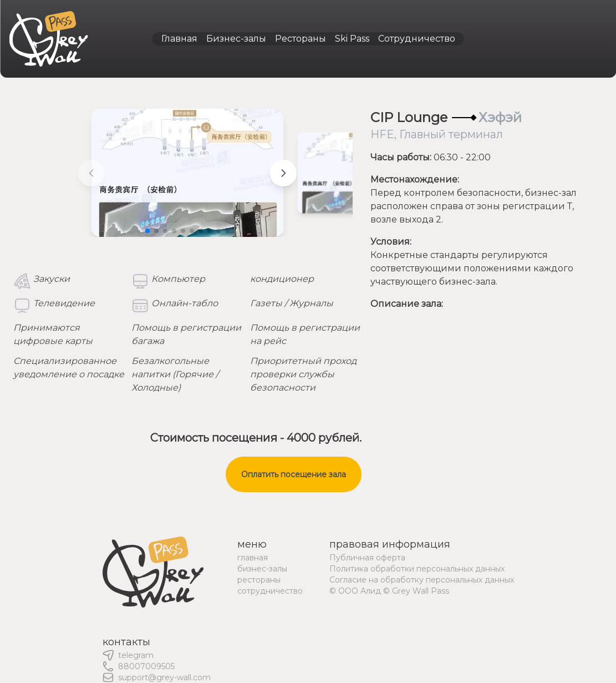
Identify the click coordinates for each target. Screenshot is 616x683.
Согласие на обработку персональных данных (422, 580)
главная (253, 558)
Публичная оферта (367, 558)
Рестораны (301, 39)
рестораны (259, 580)
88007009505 (146, 666)
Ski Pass (352, 39)
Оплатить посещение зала (294, 474)
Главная (179, 39)
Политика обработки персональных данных (417, 569)
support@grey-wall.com (164, 677)
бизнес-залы (262, 569)
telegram (136, 655)
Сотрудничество (417, 39)
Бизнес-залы (236, 39)
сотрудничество (270, 591)
